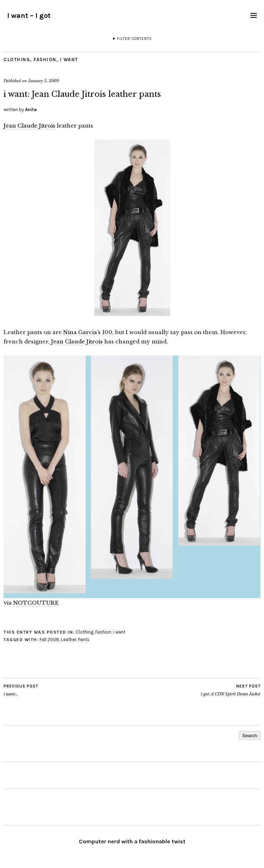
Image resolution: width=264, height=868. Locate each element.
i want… (21, 690)
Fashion (45, 59)
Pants (84, 639)
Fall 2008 (49, 639)
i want (69, 59)
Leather (69, 639)
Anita (31, 110)
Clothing (17, 59)
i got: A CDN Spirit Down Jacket (231, 690)
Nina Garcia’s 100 (88, 332)
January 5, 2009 (43, 81)
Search (250, 736)
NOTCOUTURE (36, 603)
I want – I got (29, 16)
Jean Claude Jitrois (29, 126)
